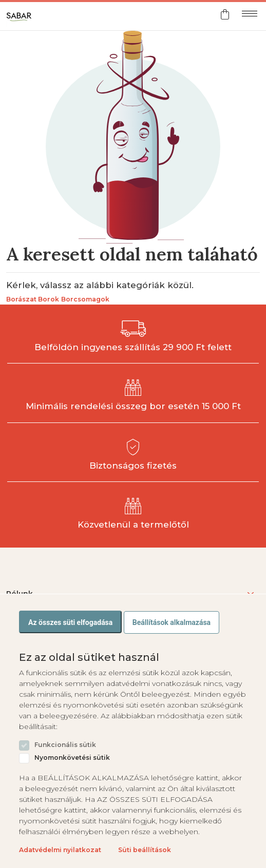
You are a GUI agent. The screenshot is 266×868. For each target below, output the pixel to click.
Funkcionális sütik (65, 745)
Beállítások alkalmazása (172, 622)
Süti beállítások (145, 850)
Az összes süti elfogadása (70, 622)
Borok (49, 299)
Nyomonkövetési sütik (72, 758)
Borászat (21, 299)
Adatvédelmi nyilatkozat (60, 850)
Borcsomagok (85, 299)
